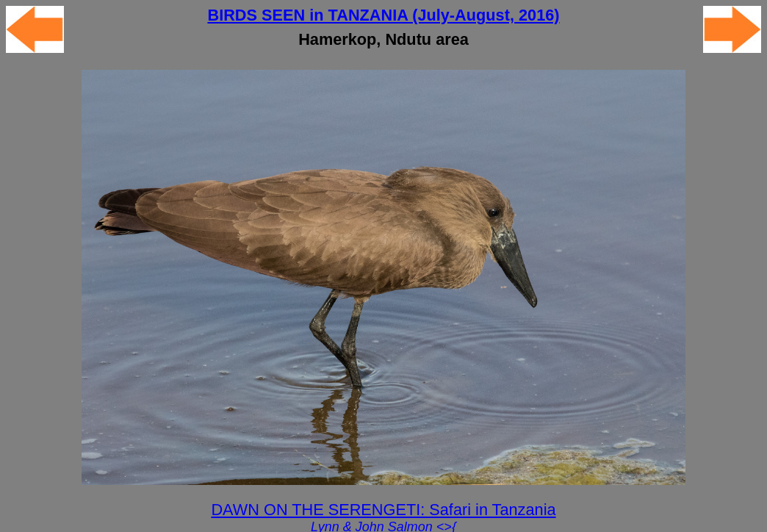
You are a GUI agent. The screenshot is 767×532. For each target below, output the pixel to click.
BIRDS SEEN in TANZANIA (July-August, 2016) (383, 15)
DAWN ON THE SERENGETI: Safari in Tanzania (383, 510)
